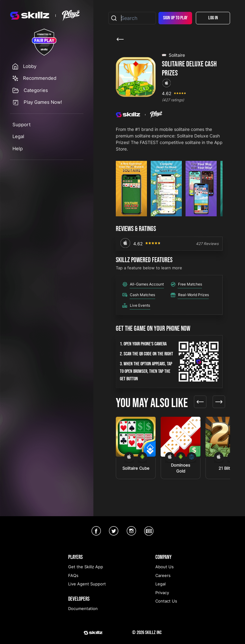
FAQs (73, 575)
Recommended (40, 78)
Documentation (83, 608)
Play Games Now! (43, 102)
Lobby (30, 66)
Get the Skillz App (86, 567)
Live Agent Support (87, 584)
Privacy (162, 593)
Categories (36, 90)
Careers (163, 575)
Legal (18, 136)
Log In (213, 18)
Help (18, 149)
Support (21, 125)
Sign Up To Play (175, 18)
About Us (165, 567)
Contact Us (166, 601)
